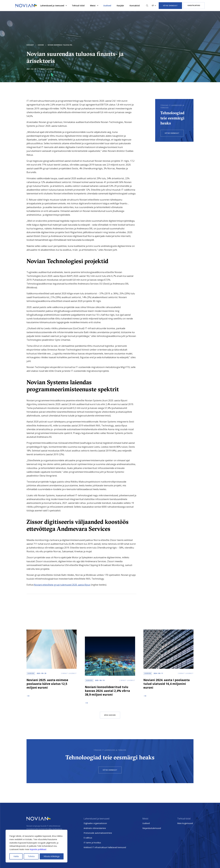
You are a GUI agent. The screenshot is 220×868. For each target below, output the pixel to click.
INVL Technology (55, 829)
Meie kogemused (185, 823)
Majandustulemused (152, 828)
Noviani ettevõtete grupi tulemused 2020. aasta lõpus (62, 585)
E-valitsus (88, 838)
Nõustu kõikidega (52, 856)
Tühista (31, 856)
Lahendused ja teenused (52, 6)
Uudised (107, 6)
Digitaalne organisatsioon (95, 823)
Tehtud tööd (78, 6)
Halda (16, 856)
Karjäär (120, 6)
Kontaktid (135, 6)
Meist (93, 6)
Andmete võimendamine (95, 828)
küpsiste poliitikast (38, 849)
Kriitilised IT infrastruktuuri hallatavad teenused (105, 847)
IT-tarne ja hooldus (92, 843)
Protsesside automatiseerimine (98, 833)
